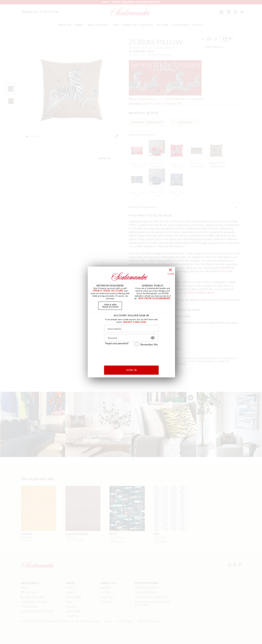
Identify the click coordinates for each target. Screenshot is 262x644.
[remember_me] (136, 344)
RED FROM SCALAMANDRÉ (155, 298)
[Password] (131, 338)
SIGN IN (131, 370)
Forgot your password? (117, 343)
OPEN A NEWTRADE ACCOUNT (110, 306)
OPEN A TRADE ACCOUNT (108, 291)
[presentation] (131, 355)
